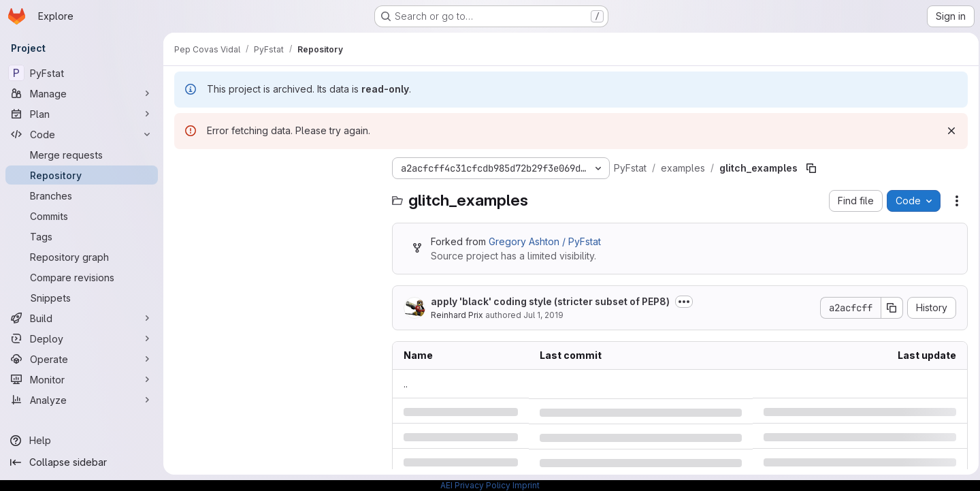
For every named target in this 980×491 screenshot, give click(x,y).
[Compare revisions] (82, 277)
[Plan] (82, 114)
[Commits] (82, 216)
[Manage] (82, 93)
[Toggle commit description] (684, 302)
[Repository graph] (82, 257)
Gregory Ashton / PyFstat (545, 241)
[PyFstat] (82, 73)
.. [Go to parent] (406, 384)
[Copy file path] (811, 168)
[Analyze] (82, 400)
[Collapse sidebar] (82, 462)
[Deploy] (82, 338)
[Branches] (82, 195)
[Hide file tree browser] (185, 168)
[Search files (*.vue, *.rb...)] (276, 195)
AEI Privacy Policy (475, 485)
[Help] (82, 441)
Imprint (526, 485)
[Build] (82, 318)
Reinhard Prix (457, 315)
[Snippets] (82, 298)
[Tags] (82, 236)
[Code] (82, 134)
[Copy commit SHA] (888, 308)
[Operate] (82, 359)
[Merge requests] (82, 155)
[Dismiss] (947, 131)
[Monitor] (82, 379)
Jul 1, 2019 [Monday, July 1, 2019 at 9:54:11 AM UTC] (543, 315)
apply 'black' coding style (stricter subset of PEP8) (550, 301)
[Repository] (82, 175)
